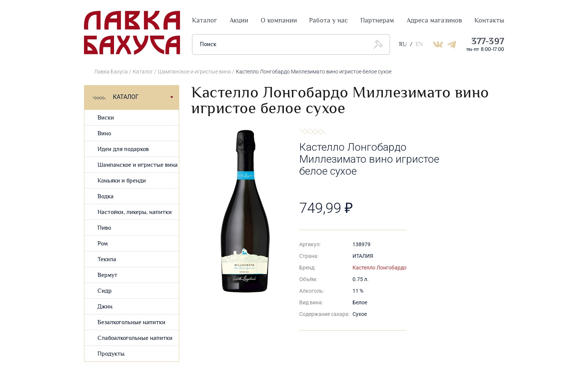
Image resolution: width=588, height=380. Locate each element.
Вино (104, 134)
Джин (105, 307)
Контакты (489, 20)
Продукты (111, 354)
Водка (106, 197)
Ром (103, 244)
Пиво (104, 228)
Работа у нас (328, 20)
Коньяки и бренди (122, 181)
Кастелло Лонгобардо (379, 268)
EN (419, 44)
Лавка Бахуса (111, 72)
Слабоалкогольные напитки (135, 338)
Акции (239, 20)
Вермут (107, 275)
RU (403, 44)
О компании (279, 20)
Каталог (205, 20)
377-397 (488, 42)
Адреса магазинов (434, 20)
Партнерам (377, 20)
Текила (107, 260)
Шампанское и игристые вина (194, 72)
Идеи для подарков (123, 149)
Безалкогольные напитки (131, 322)
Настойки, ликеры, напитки (135, 212)
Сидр (105, 291)
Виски (106, 118)
